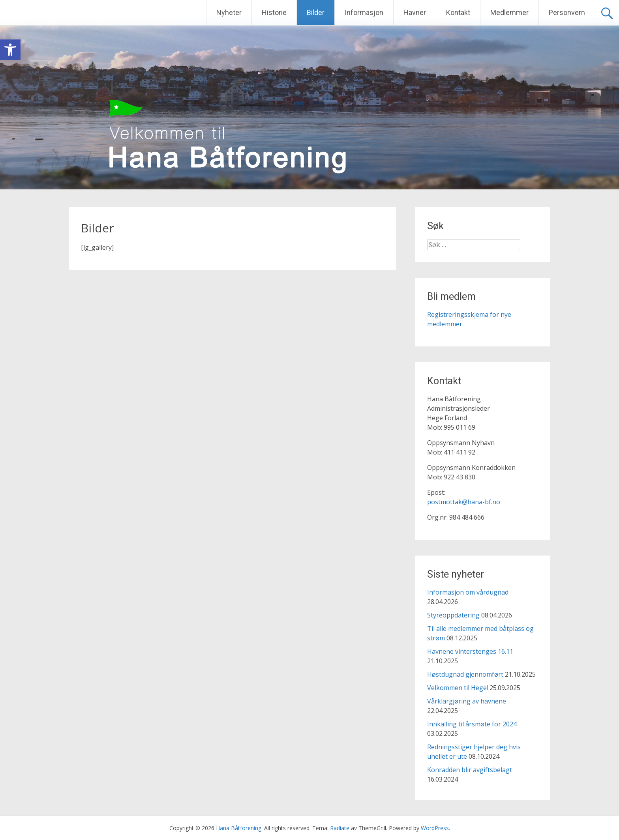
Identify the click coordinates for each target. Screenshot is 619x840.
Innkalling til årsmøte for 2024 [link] (472, 724)
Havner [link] (415, 12)
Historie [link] (274, 12)
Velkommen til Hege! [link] (458, 688)
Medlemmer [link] (509, 12)
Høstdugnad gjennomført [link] (465, 674)
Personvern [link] (567, 12)
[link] (10, 50)
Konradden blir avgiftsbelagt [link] (470, 770)
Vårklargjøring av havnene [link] (467, 701)
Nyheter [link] (229, 12)
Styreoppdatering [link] (453, 615)
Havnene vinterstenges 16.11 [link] (470, 651)
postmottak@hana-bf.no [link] (464, 502)
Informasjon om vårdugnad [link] (468, 592)
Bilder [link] (316, 12)
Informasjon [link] (364, 12)
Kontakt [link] (458, 12)
